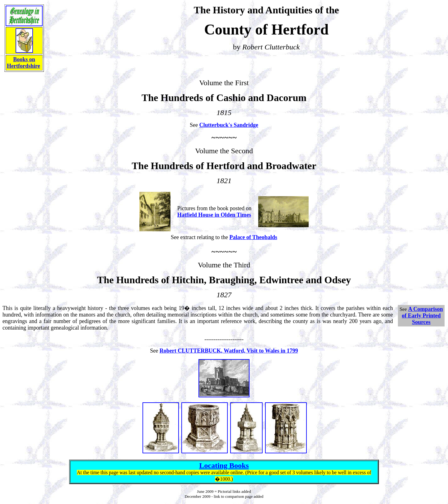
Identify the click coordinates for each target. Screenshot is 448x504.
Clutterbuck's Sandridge (229, 125)
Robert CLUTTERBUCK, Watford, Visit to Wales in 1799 (229, 351)
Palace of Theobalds (253, 237)
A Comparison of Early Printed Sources (422, 316)
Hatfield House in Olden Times (214, 215)
